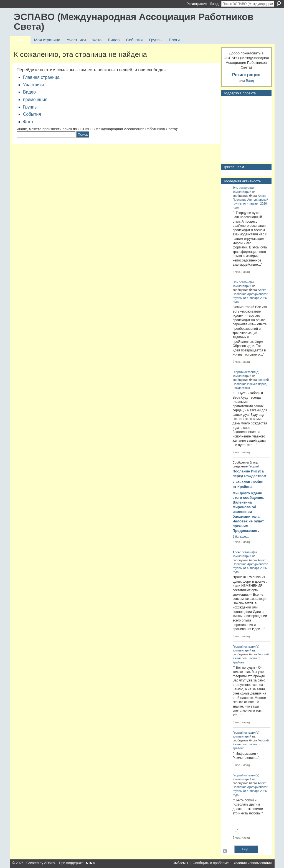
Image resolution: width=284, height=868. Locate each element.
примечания (35, 100)
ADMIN (50, 863)
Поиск (279, 4)
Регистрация (197, 4)
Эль (235, 188)
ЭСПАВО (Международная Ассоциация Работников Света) (134, 22)
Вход (214, 4)
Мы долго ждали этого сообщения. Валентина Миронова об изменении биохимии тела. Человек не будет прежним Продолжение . (248, 512)
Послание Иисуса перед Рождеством (249, 474)
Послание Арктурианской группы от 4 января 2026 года (250, 203)
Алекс (262, 196)
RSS (225, 852)
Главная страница (41, 77)
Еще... (246, 849)
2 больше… (241, 537)
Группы (30, 107)
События (32, 114)
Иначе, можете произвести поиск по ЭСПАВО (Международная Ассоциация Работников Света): (97, 129)
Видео (29, 92)
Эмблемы (180, 863)
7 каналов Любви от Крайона (248, 484)
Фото (28, 122)
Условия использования (253, 863)
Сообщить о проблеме (211, 863)
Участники (33, 85)
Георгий (238, 372)
